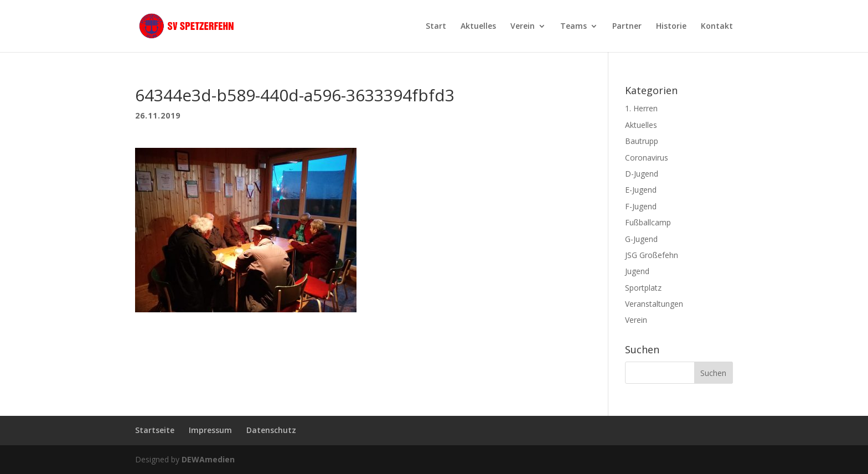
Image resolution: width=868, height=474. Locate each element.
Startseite (155, 430)
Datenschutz (271, 430)
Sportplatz (643, 288)
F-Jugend (641, 206)
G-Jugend (641, 239)
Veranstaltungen (654, 304)
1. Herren (641, 108)
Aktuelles (478, 27)
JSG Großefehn (652, 255)
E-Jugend (641, 190)
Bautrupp (642, 141)
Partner (627, 27)
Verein (523, 27)
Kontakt (717, 27)
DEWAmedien (208, 459)
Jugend (637, 271)
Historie (671, 27)
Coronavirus (647, 158)
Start (436, 27)
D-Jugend (642, 174)
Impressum (210, 430)
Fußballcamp (648, 222)
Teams (573, 27)
